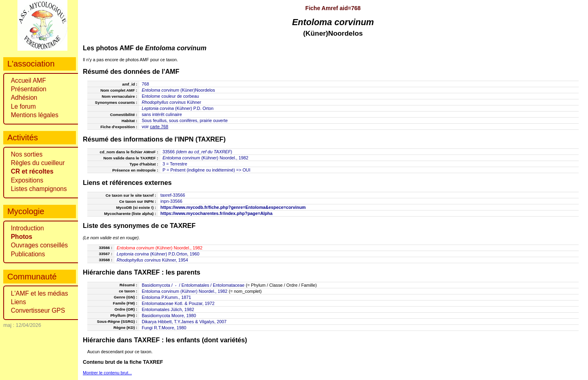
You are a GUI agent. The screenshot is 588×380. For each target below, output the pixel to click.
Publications (28, 254)
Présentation (29, 89)
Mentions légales (35, 115)
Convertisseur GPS (38, 310)
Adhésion (24, 98)
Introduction (28, 228)
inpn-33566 (171, 201)
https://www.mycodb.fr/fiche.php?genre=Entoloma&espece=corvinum (233, 207)
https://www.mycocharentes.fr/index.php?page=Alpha (216, 213)
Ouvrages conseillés (39, 245)
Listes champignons (39, 189)
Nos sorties (27, 154)
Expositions (27, 180)
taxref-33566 (173, 195)
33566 (169, 152)
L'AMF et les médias (40, 293)
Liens (18, 302)
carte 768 (159, 127)
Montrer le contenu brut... (107, 373)
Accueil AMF (29, 81)
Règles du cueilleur (38, 163)
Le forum (24, 106)
